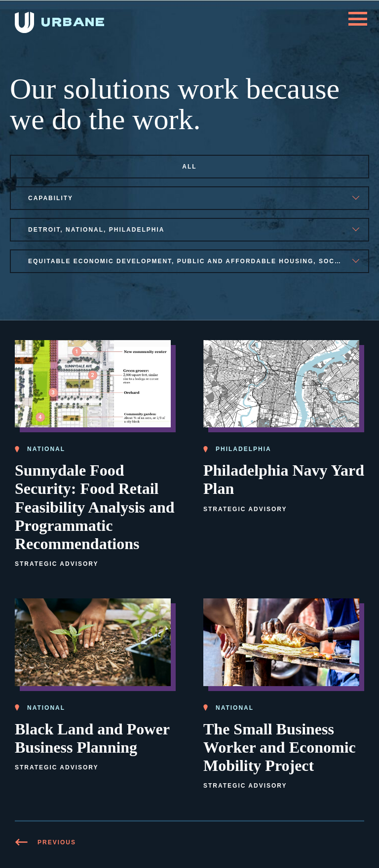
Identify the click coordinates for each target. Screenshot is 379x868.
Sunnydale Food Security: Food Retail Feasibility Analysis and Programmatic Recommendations (95, 507)
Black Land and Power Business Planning (92, 738)
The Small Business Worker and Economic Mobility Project (280, 747)
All (189, 167)
